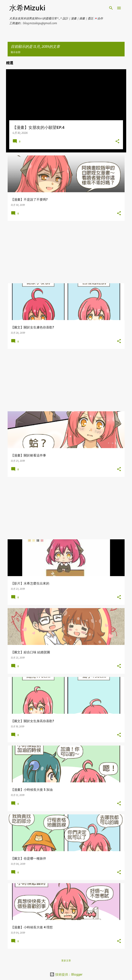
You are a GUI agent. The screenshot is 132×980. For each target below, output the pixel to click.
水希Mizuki (27, 8)
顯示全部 (16, 52)
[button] (117, 142)
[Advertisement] (66, 252)
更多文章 (66, 960)
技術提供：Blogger (66, 974)
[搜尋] (111, 8)
